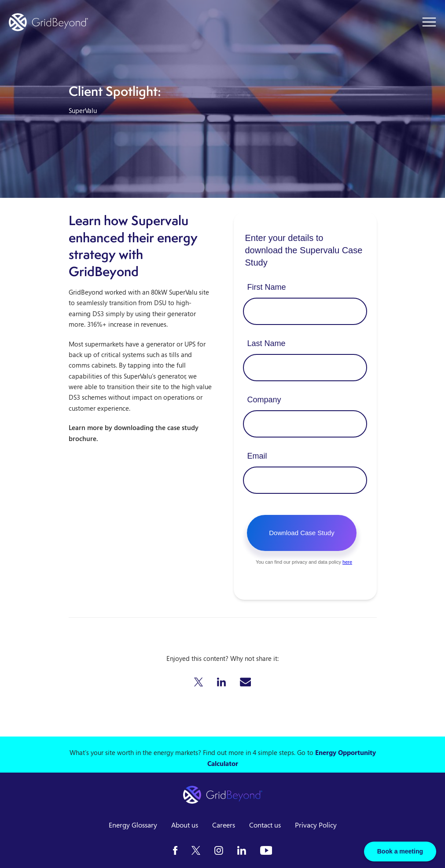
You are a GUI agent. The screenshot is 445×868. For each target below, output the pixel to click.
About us (185, 825)
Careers (224, 825)
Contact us (265, 825)
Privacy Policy (316, 825)
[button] (199, 682)
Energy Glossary (133, 825)
